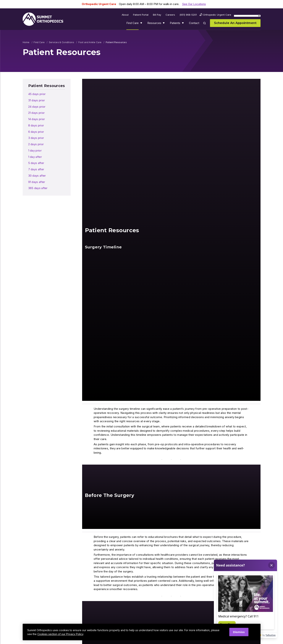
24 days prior (37, 107)
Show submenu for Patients (183, 24)
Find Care (39, 42)
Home (26, 42)
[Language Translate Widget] (247, 16)
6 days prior (36, 132)
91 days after (37, 182)
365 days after (38, 188)
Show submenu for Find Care (142, 24)
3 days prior (36, 138)
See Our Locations (194, 4)
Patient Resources (47, 86)
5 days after (36, 163)
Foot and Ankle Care (90, 42)
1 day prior (35, 150)
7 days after (36, 169)
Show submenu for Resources (164, 24)
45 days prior (37, 94)
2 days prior (36, 144)
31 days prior (37, 100)
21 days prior (37, 113)
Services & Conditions (62, 42)
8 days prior (36, 125)
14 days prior (37, 119)
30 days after (37, 176)
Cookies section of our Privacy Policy (60, 634)
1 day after (35, 157)
